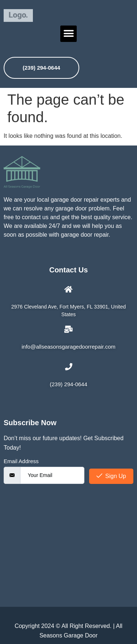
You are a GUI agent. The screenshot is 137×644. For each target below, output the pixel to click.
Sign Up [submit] (111, 476)
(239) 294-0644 (41, 68)
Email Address (21, 461)
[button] (68, 34)
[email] (52, 475)
